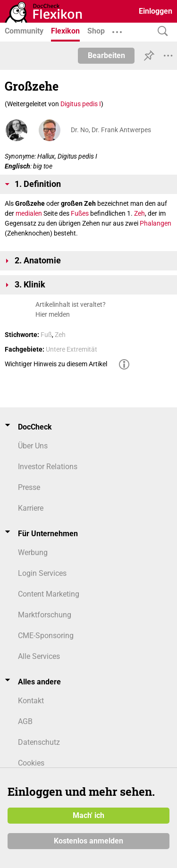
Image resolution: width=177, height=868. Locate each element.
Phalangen (156, 223)
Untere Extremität (72, 349)
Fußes (80, 213)
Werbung (33, 552)
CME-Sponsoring (46, 636)
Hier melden (53, 314)
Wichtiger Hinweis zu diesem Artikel (56, 364)
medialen (29, 213)
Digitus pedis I (81, 104)
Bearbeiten (106, 55)
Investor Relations (48, 467)
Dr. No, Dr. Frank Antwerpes (111, 130)
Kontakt (31, 701)
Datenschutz (39, 742)
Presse (29, 487)
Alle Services (39, 656)
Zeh (139, 213)
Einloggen (156, 11)
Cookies (31, 763)
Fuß (46, 335)
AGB (25, 721)
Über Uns (33, 446)
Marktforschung (45, 615)
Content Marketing (49, 594)
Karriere (31, 508)
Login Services (42, 573)
